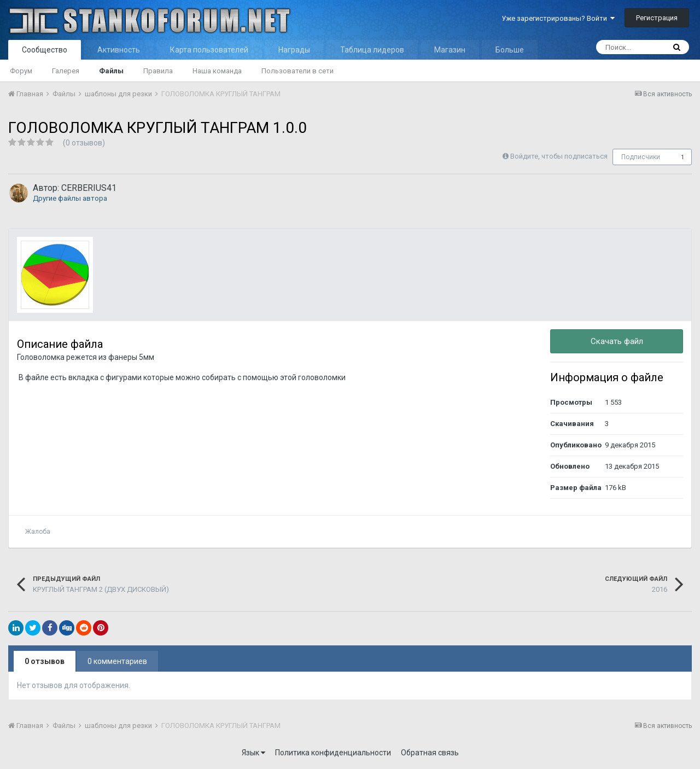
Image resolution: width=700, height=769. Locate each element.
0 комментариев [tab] (117, 661)
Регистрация (657, 18)
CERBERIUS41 (89, 188)
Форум (21, 71)
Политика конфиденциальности (333, 753)
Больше (510, 50)
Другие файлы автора (70, 198)
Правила (158, 71)
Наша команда (217, 71)
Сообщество (45, 50)
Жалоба (38, 532)
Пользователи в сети (297, 71)
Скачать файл (617, 341)
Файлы (111, 71)
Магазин (450, 50)
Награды (294, 50)
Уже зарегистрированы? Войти (558, 18)
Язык (253, 753)
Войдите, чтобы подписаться (559, 156)
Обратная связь (430, 753)
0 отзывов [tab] (45, 661)
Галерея (66, 71)
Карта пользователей (209, 50)
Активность (119, 50)
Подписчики (641, 157)
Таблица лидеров (372, 50)
